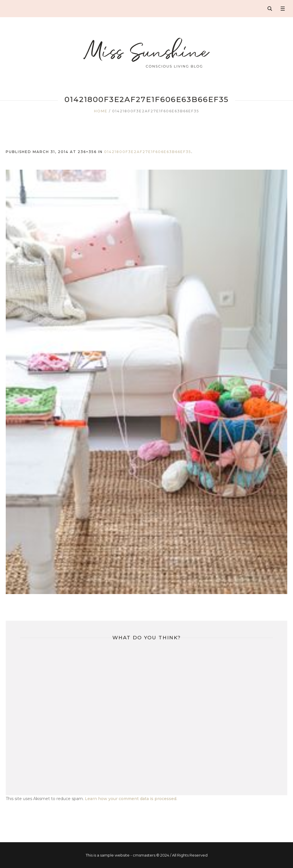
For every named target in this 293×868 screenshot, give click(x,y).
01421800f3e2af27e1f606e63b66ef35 (148, 152)
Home (101, 111)
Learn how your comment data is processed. (131, 799)
